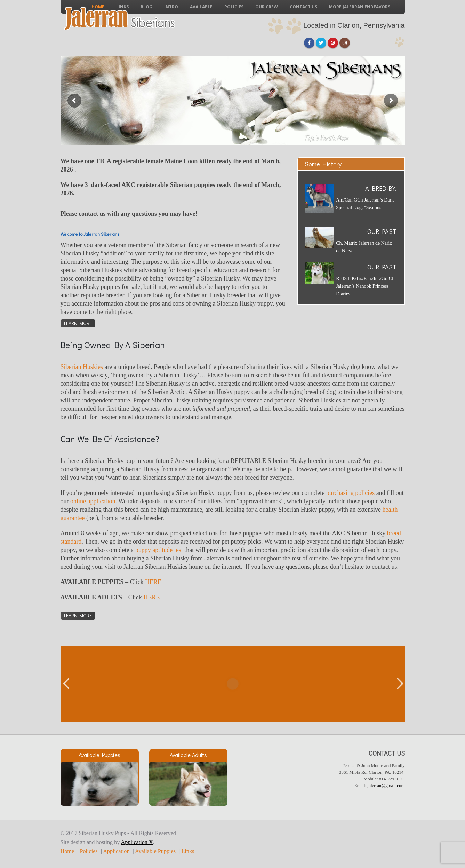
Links (188, 851)
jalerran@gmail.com (386, 785)
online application (93, 501)
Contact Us (303, 7)
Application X (137, 842)
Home (67, 851)
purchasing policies (350, 493)
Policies (234, 7)
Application (116, 851)
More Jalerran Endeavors (360, 7)
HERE (153, 582)
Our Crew (267, 7)
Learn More (78, 323)
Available (201, 7)
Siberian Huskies (82, 367)
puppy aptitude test (159, 550)
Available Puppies (99, 755)
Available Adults (188, 755)
